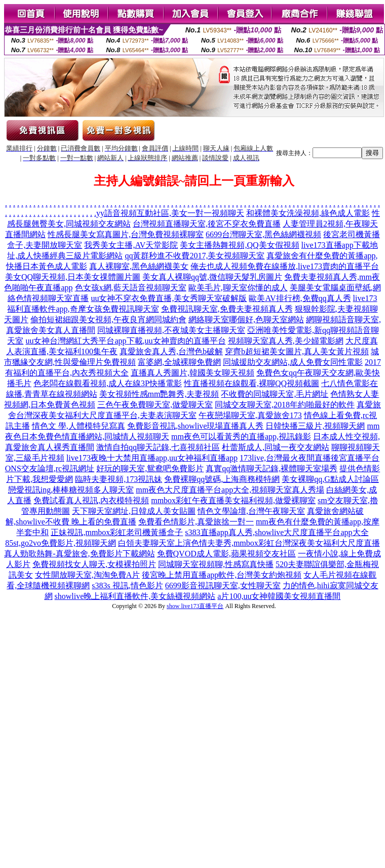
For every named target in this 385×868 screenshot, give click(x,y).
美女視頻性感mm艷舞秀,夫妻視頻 (159, 394)
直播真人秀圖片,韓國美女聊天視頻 (192, 373)
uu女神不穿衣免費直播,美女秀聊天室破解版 (169, 298)
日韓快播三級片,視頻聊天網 (315, 426)
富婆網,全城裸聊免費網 (179, 362)
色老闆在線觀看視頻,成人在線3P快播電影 (108, 383)
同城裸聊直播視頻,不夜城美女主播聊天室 (171, 330)
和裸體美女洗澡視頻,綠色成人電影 (308, 213)
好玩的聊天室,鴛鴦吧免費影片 (150, 468)
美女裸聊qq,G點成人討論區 (330, 479)
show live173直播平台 (195, 606)
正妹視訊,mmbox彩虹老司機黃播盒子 (117, 532)
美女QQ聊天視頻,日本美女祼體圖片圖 (73, 277)
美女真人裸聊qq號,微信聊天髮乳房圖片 (212, 277)
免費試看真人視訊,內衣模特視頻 (91, 500)
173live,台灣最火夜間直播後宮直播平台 (310, 458)
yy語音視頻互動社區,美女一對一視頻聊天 (170, 213)
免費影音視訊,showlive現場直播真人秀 (196, 426)
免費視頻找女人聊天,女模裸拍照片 (94, 564)
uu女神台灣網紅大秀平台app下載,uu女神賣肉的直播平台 (125, 341)
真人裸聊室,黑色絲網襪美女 (139, 266)
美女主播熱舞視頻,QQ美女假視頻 (239, 245)
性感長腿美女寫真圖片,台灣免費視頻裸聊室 (126, 234)
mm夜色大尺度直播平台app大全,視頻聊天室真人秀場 (230, 490)
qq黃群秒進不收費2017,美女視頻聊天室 (195, 256)
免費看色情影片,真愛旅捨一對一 (196, 522)
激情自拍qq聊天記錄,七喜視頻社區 (158, 447)
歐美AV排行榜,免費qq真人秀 (300, 298)
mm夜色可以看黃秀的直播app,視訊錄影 (241, 437)
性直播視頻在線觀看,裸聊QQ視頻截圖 (252, 383)
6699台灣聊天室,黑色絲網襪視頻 (263, 234)
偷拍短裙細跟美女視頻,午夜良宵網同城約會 (108, 319)
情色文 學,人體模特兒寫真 (79, 426)
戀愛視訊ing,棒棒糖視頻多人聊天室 (71, 490)
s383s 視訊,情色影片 (127, 586)
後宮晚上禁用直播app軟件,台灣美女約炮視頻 (222, 575)
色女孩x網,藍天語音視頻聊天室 (131, 288)
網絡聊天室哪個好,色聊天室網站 (246, 319)
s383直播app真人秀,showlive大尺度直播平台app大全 (277, 532)
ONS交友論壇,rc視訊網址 (50, 468)
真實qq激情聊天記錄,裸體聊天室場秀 (272, 468)
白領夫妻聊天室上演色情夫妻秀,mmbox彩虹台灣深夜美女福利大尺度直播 (249, 543)
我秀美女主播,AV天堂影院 (131, 245)
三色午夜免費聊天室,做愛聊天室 (155, 405)
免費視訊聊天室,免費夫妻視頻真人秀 (227, 309)
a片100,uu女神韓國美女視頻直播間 (279, 596)
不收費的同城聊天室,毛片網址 (275, 394)
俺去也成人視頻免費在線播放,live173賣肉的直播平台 (285, 266)
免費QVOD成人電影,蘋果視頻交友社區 (226, 554)
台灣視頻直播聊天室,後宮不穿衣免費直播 (207, 224)
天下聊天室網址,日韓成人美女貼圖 (134, 511)
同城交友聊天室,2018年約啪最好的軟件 (285, 405)
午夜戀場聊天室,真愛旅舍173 (250, 415)
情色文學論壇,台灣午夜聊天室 (251, 511)
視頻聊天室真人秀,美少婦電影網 (286, 341)
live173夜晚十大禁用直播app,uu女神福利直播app (152, 458)
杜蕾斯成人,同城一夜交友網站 (276, 447)
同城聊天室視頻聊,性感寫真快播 (216, 564)
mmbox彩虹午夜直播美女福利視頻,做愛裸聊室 (233, 500)
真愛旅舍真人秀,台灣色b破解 (171, 351)
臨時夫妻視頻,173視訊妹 (119, 479)
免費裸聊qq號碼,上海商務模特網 (222, 479)
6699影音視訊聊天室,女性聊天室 (223, 586)
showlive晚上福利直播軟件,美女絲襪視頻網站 (135, 596)
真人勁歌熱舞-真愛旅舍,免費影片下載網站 (79, 554)
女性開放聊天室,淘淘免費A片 (88, 575)
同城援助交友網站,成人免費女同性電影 (293, 362)
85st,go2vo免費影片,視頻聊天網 (61, 543)
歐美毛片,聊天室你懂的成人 (238, 288)
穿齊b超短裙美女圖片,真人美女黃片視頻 (297, 351)
